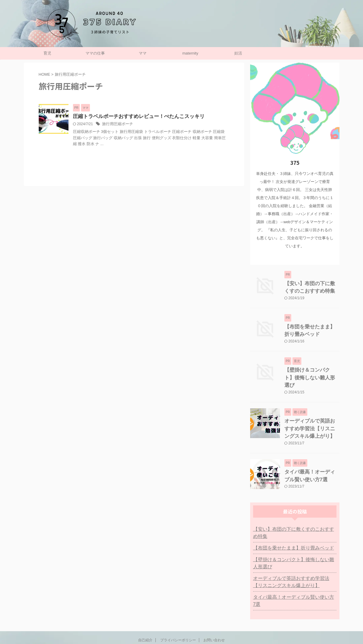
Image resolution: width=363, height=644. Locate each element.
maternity (190, 53)
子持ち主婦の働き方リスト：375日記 (181, 624)
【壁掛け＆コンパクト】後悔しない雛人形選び (295, 540)
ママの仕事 (95, 53)
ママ (143, 53)
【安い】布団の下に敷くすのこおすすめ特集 (295, 513)
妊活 (238, 53)
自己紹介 (145, 610)
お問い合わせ (214, 610)
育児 (47, 53)
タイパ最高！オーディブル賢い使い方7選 (292, 574)
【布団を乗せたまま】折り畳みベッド (289, 525)
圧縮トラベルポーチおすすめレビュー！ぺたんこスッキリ (135, 117)
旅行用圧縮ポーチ (116, 125)
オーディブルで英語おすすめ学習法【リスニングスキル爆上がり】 (311, 416)
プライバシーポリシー (178, 610)
